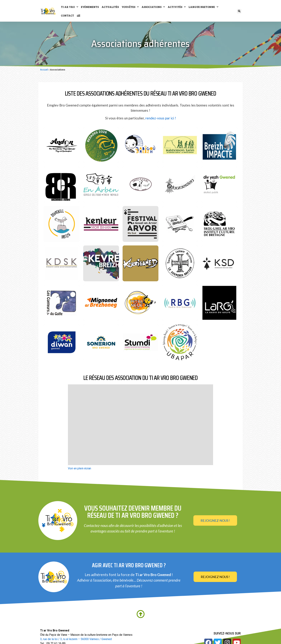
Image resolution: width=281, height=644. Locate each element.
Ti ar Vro (70, 7)
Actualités (110, 7)
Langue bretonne (203, 7)
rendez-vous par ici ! (161, 119)
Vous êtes (130, 7)
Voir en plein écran (79, 469)
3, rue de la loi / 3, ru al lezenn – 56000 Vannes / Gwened (76, 640)
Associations (153, 7)
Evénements (90, 7)
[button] (239, 11)
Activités (177, 7)
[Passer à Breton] (78, 15)
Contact (67, 15)
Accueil (44, 70)
